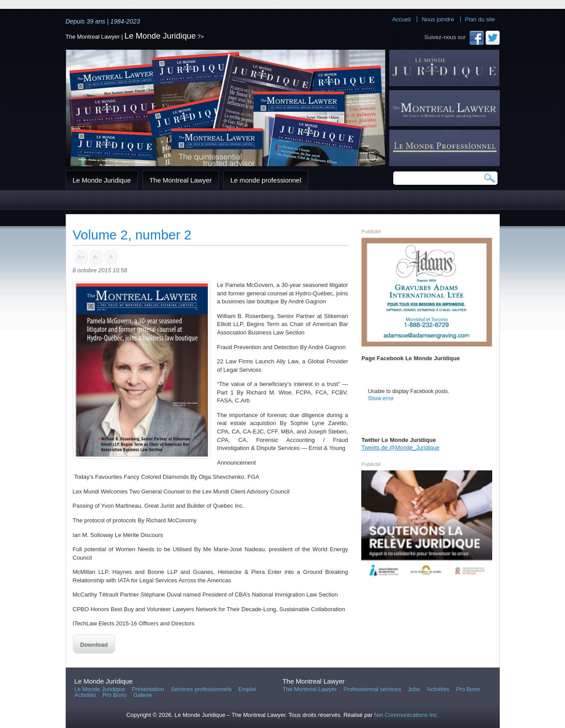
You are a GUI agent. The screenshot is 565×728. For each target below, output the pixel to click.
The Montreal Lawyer (181, 180)
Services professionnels (201, 689)
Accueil (401, 19)
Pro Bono (115, 695)
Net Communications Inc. (406, 715)
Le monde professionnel (266, 180)
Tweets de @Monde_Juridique (400, 448)
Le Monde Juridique (160, 36)
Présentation (148, 689)
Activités (85, 695)
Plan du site (480, 19)
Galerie (142, 695)
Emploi (247, 689)
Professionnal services (372, 689)
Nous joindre (438, 19)
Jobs (414, 689)
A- (96, 257)
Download (94, 645)
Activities (438, 689)
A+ (81, 257)
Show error (381, 398)
